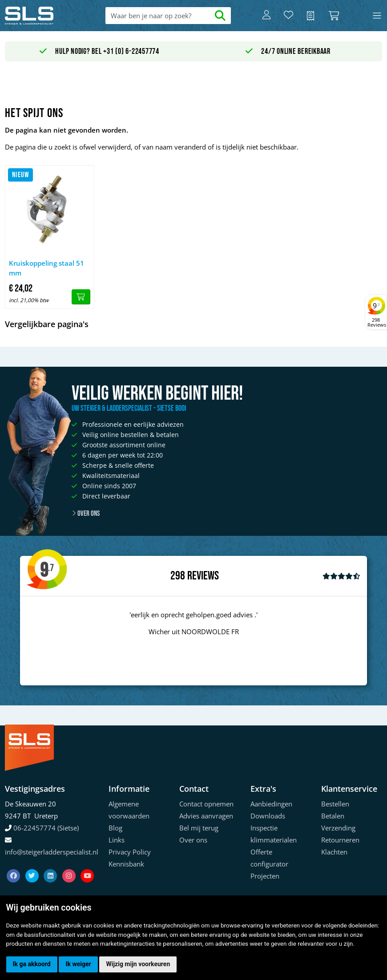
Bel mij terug (199, 828)
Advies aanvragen (206, 816)
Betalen (333, 816)
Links (117, 840)
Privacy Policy (130, 852)
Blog (115, 828)
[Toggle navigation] (377, 16)
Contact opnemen (206, 804)
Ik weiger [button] (78, 964)
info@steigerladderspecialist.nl (52, 852)
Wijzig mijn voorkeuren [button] (138, 964)
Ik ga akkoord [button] (32, 964)
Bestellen (335, 804)
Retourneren (340, 840)
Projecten (265, 876)
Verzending (338, 828)
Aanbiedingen (271, 804)
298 (178, 576)
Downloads (268, 816)
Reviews (203, 576)
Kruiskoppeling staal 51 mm (46, 268)
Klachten (334, 852)
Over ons (86, 514)
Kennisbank (126, 864)
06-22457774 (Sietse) (46, 828)
